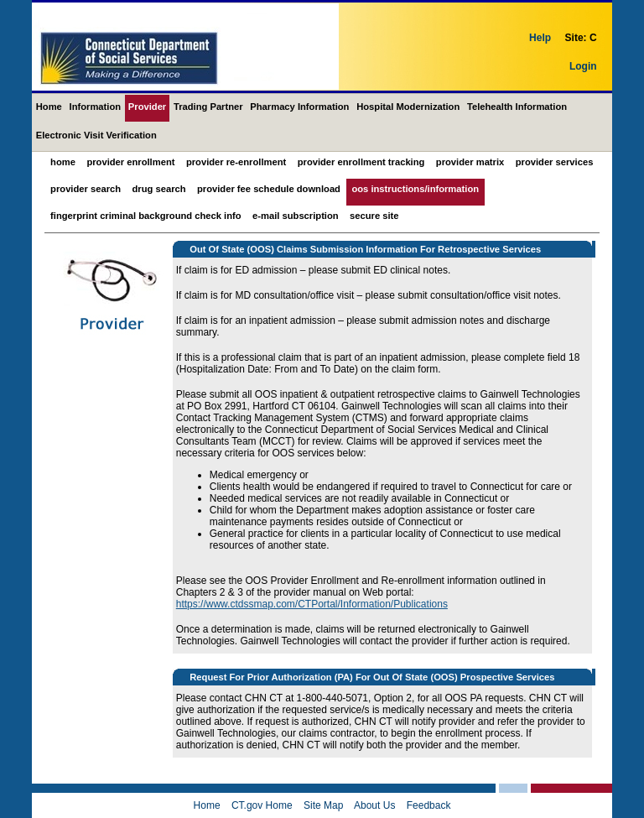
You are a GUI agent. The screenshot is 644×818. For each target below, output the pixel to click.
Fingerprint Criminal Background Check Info (146, 216)
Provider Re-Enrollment (236, 162)
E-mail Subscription (296, 216)
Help (540, 38)
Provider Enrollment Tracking (361, 162)
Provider (147, 107)
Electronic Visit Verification (96, 135)
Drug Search (159, 189)
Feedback (429, 805)
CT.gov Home (262, 805)
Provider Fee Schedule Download (269, 189)
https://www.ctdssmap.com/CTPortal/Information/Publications (312, 604)
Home (49, 107)
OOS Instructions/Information (415, 189)
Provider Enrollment (130, 162)
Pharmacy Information (299, 107)
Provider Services (555, 162)
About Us (374, 805)
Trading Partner (208, 107)
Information (96, 107)
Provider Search (86, 189)
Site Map (323, 805)
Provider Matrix (470, 162)
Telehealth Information (517, 107)
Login (583, 66)
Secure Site (374, 216)
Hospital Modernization (408, 107)
